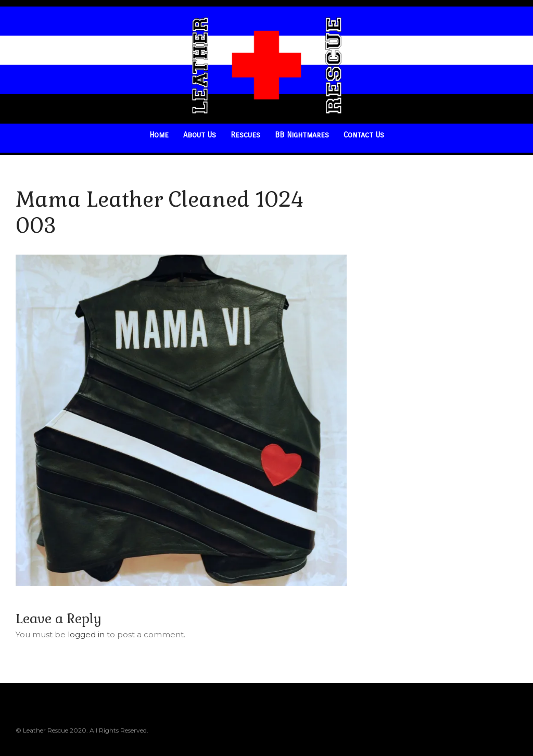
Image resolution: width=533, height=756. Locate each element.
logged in (86, 634)
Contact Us (364, 135)
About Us (200, 135)
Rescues (245, 135)
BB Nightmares (302, 135)
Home (159, 135)
